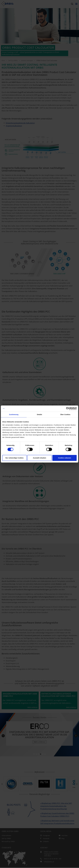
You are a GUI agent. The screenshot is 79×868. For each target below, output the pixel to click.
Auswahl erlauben (39, 458)
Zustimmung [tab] (14, 414)
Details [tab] (39, 414)
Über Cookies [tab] (65, 414)
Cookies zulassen (64, 458)
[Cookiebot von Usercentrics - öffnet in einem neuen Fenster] (68, 409)
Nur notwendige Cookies (15, 458)
